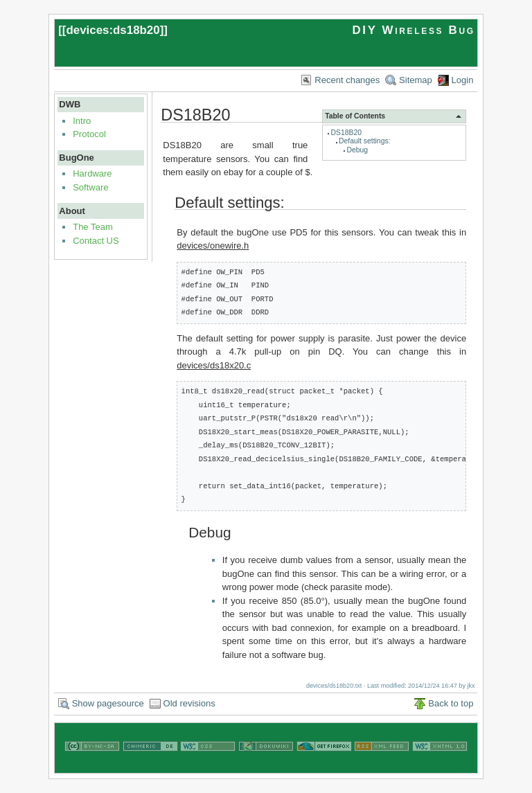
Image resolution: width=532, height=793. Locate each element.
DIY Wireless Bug (413, 30)
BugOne (77, 158)
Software (90, 187)
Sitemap (416, 80)
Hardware (92, 173)
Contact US (96, 241)
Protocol (89, 134)
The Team (93, 227)
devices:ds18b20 (113, 30)
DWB (70, 104)
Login (463, 80)
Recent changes (347, 80)
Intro (82, 121)
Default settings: (365, 141)
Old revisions (189, 703)
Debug (357, 150)
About (72, 211)
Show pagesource (108, 703)
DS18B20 (346, 133)
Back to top (451, 703)
